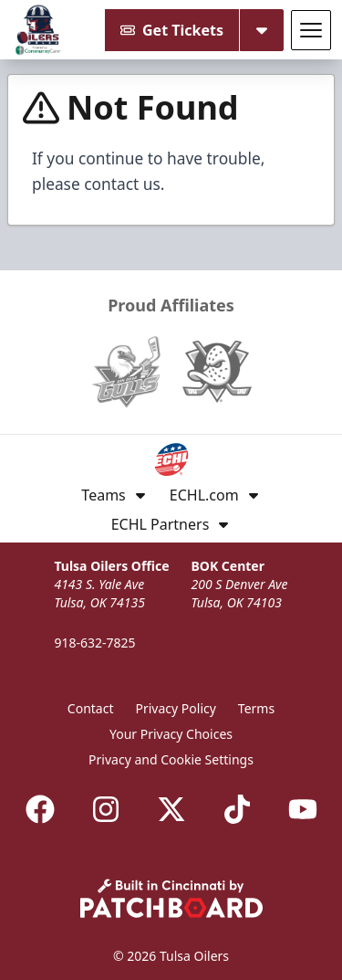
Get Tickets (172, 30)
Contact (91, 708)
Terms (256, 708)
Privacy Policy (176, 708)
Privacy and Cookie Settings (171, 759)
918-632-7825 (94, 643)
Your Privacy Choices (171, 734)
